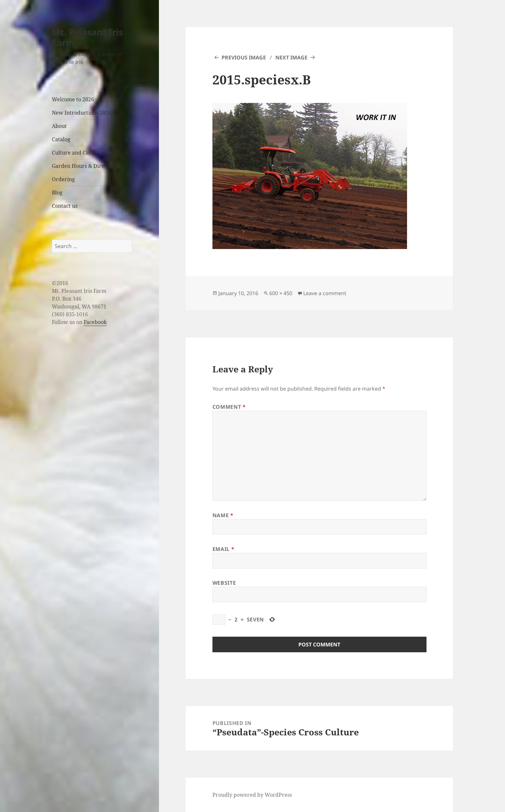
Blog (57, 193)
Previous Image (244, 57)
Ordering (63, 179)
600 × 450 (281, 293)
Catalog (61, 139)
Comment (229, 407)
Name (223, 515)
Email (223, 549)
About (59, 126)
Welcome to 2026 (73, 99)
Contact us (65, 206)
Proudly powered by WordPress (252, 795)
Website (224, 583)
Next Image (291, 57)
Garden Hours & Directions (85, 166)
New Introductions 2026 (82, 113)
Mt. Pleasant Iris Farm (87, 37)
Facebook (95, 322)
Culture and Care (73, 153)
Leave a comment (325, 293)
